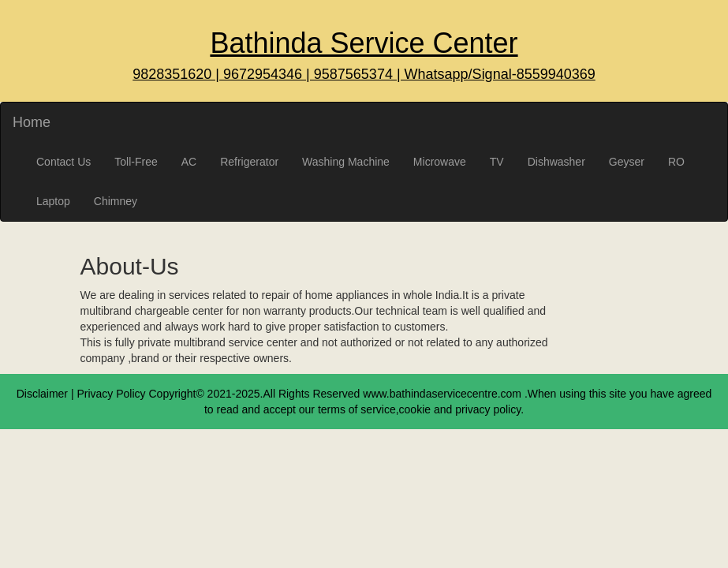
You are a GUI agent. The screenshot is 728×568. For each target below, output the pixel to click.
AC (189, 162)
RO (676, 162)
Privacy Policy (111, 394)
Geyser (627, 162)
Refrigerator (249, 162)
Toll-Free (136, 162)
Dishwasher (556, 162)
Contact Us (63, 162)
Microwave (440, 162)
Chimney (116, 201)
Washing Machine (346, 162)
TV (497, 162)
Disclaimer (42, 394)
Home (32, 122)
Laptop (53, 201)
